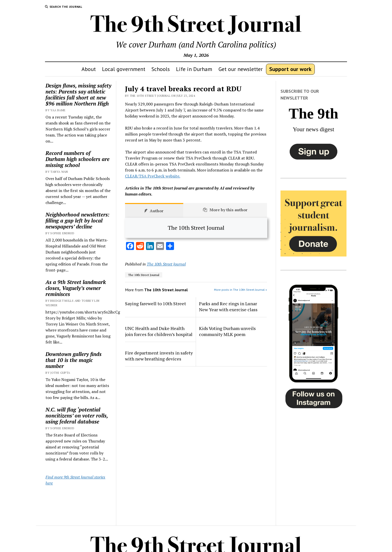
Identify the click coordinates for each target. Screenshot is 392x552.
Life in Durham (194, 69)
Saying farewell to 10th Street (155, 303)
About (89, 69)
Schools (161, 69)
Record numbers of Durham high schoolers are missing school (77, 159)
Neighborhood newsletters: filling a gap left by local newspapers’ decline (77, 220)
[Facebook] (130, 246)
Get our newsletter (241, 69)
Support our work (290, 69)
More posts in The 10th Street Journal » (240, 290)
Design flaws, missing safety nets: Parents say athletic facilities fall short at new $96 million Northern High (78, 94)
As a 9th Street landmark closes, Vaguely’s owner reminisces (76, 288)
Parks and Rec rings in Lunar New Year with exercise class (228, 306)
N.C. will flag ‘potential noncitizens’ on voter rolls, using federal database (77, 415)
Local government (124, 69)
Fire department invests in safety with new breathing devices (159, 356)
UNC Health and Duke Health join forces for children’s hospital (159, 331)
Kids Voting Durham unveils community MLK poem (227, 331)
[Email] (160, 246)
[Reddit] (140, 246)
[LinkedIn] (150, 246)
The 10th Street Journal (166, 264)
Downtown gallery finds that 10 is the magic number (73, 360)
